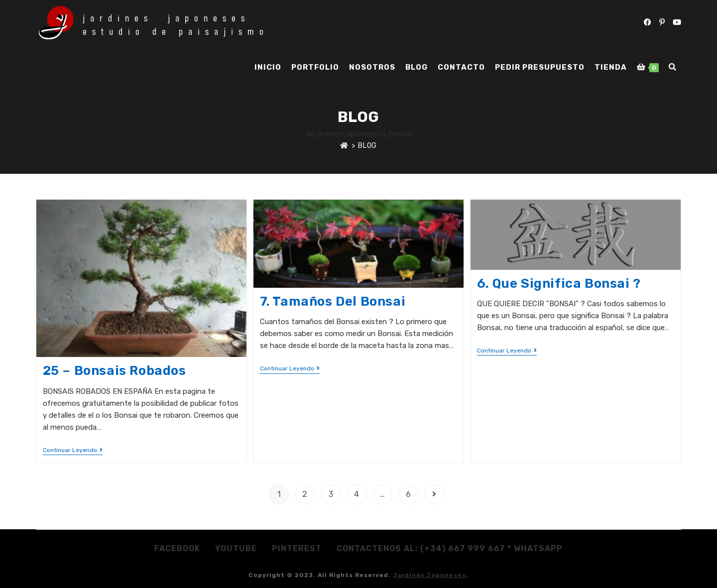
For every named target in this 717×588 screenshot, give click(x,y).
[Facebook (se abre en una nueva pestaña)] (648, 22)
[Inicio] (344, 146)
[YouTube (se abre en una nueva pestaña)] (677, 22)
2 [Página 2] (305, 494)
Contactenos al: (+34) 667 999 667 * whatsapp (450, 548)
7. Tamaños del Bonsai (333, 301)
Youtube (236, 548)
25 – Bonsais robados (115, 371)
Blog (367, 146)
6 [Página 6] (408, 494)
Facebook (177, 548)
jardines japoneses (429, 575)
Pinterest (297, 548)
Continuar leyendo (73, 450)
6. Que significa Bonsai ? (559, 284)
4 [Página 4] (357, 494)
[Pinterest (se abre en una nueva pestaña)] (662, 22)
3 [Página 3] (331, 494)
